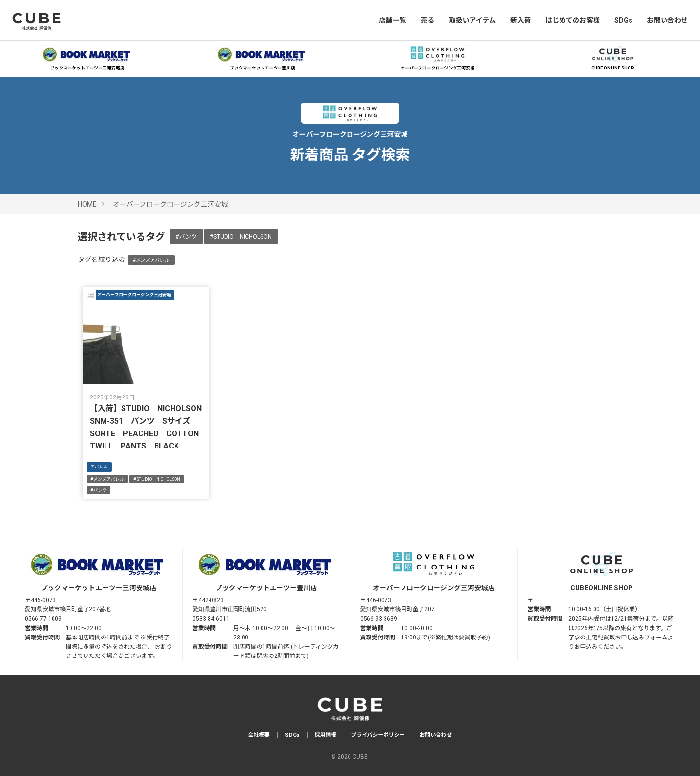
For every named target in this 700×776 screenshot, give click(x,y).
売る (427, 20)
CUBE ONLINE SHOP (612, 57)
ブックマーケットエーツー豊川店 (262, 57)
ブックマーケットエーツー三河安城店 (87, 57)
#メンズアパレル (151, 260)
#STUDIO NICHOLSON (241, 237)
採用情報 (326, 735)
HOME (87, 204)
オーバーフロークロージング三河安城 (437, 57)
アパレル (99, 467)
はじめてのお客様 (573, 20)
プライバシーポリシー (378, 735)
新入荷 (521, 20)
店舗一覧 (392, 20)
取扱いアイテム (472, 20)
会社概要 (259, 735)
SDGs (623, 20)
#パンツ (186, 237)
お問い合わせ (667, 20)
